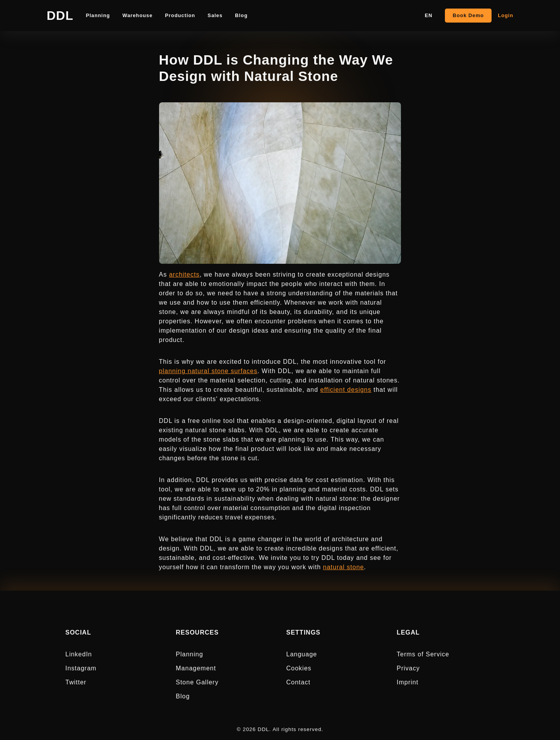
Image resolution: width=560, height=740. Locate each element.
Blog (183, 696)
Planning (189, 654)
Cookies (299, 668)
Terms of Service (423, 654)
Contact (298, 682)
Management (196, 668)
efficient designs (346, 390)
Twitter (76, 682)
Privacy (408, 668)
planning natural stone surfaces (208, 371)
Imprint (408, 682)
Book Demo (468, 15)
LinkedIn (79, 654)
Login (506, 15)
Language (302, 654)
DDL (60, 16)
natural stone (343, 567)
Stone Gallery (197, 682)
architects (184, 274)
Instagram (81, 668)
